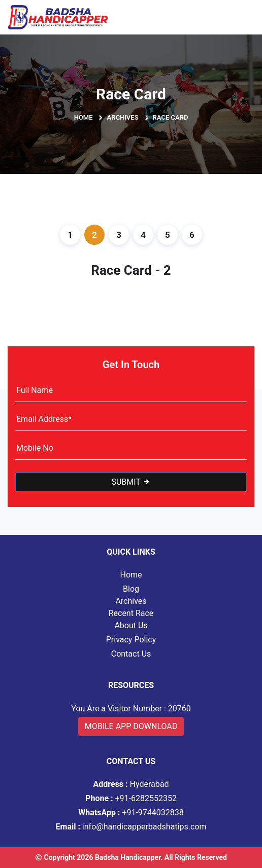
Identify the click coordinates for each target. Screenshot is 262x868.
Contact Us (131, 654)
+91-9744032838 (131, 812)
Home (84, 117)
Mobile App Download (131, 726)
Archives (122, 117)
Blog (131, 589)
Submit (131, 482)
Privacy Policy (131, 640)
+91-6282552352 (131, 798)
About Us (131, 625)
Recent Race (131, 613)
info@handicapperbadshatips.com (131, 827)
